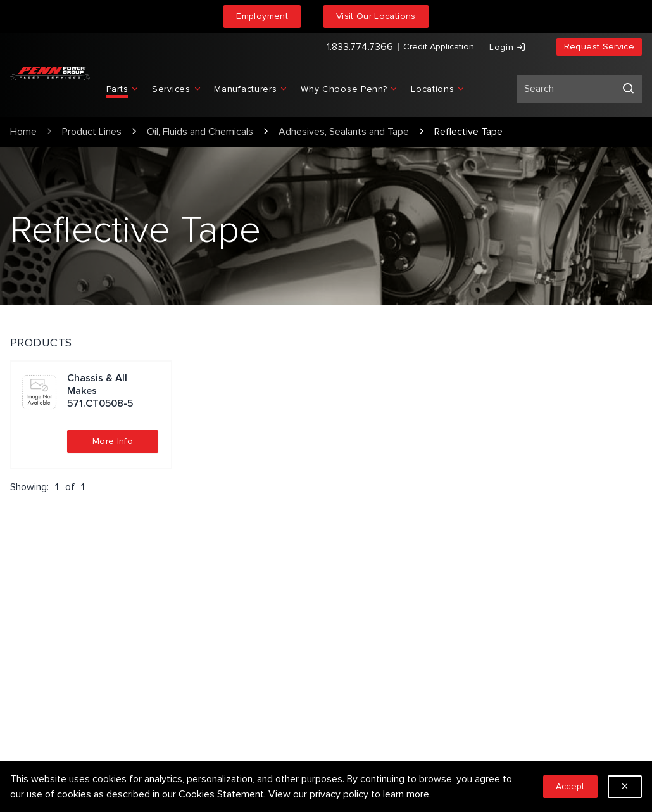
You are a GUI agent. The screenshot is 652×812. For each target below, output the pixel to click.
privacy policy (339, 794)
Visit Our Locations (376, 16)
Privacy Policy (203, 637)
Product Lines (92, 132)
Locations (357, 657)
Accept (570, 786)
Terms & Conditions (216, 657)
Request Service (599, 48)
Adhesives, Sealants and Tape (344, 132)
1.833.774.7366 (318, 48)
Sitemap (191, 677)
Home (23, 132)
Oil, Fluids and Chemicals (200, 132)
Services (192, 616)
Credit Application (397, 48)
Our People (360, 616)
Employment (262, 16)
